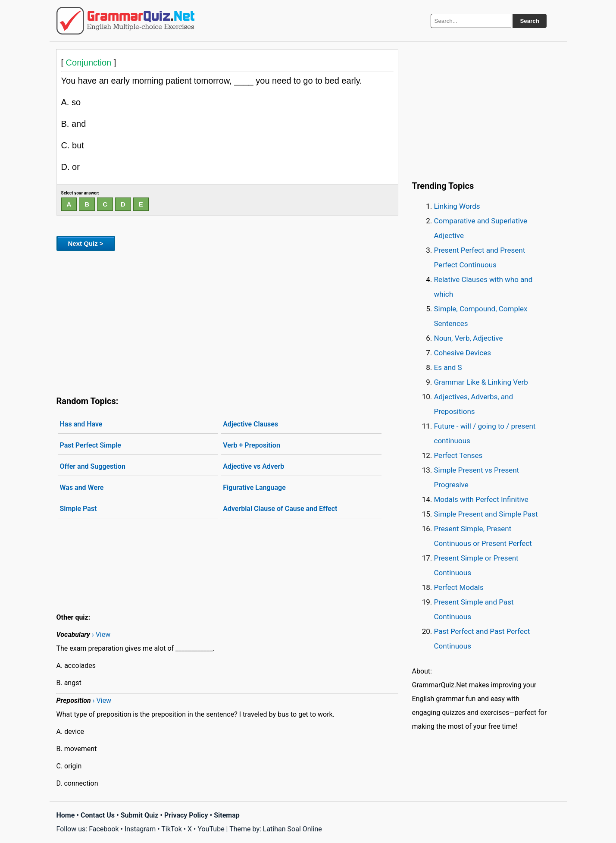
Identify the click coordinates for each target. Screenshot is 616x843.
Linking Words (457, 206)
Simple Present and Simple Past (486, 514)
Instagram (140, 829)
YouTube (211, 829)
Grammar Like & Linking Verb (481, 382)
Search (529, 21)
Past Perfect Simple (91, 445)
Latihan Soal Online (292, 829)
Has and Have (81, 424)
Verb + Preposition (252, 445)
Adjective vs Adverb (253, 466)
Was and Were (82, 487)
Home (66, 815)
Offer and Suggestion (93, 466)
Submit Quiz (140, 815)
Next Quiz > (86, 243)
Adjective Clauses (250, 424)
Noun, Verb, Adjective (469, 338)
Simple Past (78, 509)
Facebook (104, 829)
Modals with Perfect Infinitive (481, 499)
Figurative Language (254, 487)
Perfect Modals (459, 587)
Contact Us (98, 815)
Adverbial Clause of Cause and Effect (280, 509)
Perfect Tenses (458, 455)
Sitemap (227, 815)
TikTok (172, 829)
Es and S (448, 367)
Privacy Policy (186, 815)
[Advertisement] (227, 322)
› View (101, 635)
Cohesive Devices (463, 353)
